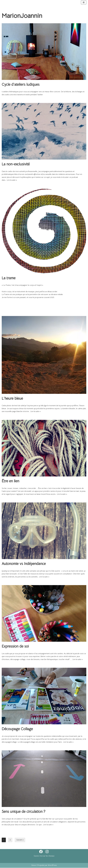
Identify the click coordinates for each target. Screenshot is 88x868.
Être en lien (10, 481)
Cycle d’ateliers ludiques (21, 84)
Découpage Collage (17, 729)
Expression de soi (15, 646)
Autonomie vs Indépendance (24, 564)
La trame (9, 278)
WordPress (52, 865)
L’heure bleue (12, 399)
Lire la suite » (12, 180)
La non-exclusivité (16, 164)
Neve (34, 865)
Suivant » (20, 840)
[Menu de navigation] (84, 2)
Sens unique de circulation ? (23, 812)
